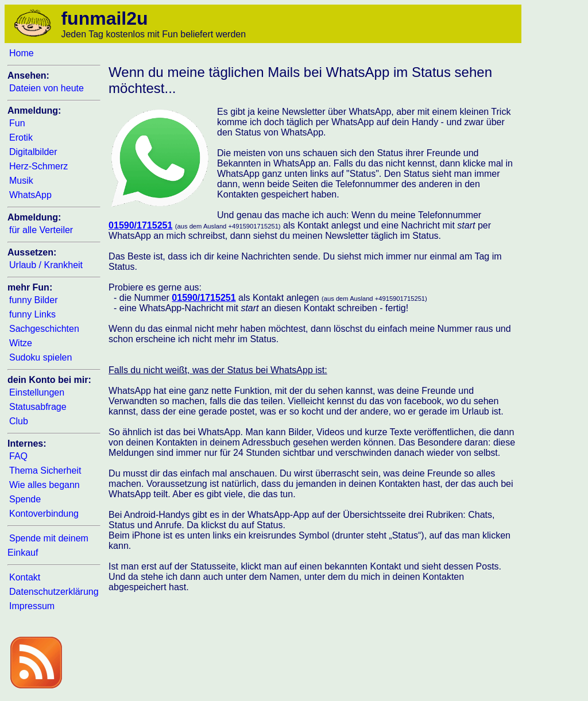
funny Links (32, 314)
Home (22, 53)
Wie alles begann (45, 485)
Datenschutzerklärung (54, 592)
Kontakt (25, 577)
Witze (21, 343)
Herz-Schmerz (38, 166)
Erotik (21, 138)
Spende (25, 499)
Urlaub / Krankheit (46, 265)
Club (19, 421)
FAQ (18, 456)
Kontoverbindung (44, 514)
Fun (17, 123)
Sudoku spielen (40, 357)
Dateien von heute (47, 88)
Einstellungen (37, 392)
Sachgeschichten (44, 329)
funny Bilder (34, 300)
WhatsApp (30, 195)
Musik (21, 181)
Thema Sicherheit (45, 470)
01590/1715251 (140, 225)
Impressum (32, 606)
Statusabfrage (38, 407)
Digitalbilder (33, 152)
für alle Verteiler (41, 230)
